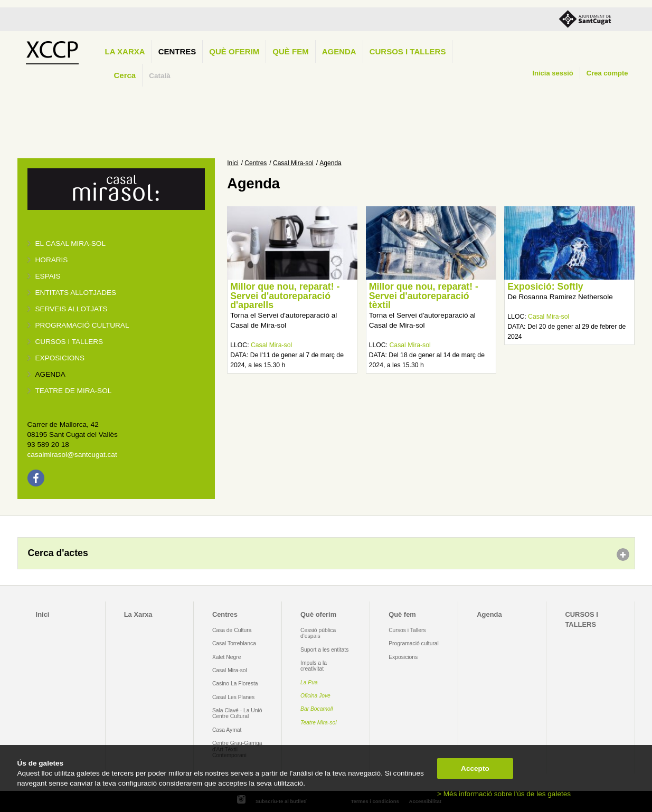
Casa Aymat (227, 730)
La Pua (309, 682)
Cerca (125, 75)
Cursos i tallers (69, 342)
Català (160, 76)
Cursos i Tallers (407, 630)
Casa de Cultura (232, 630)
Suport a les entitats (324, 650)
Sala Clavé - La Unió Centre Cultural (237, 713)
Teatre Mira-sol (319, 723)
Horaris (52, 260)
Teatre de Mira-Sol (74, 391)
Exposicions (60, 358)
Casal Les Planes (233, 697)
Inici (233, 163)
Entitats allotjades (76, 293)
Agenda (339, 51)
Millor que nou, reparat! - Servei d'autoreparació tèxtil (424, 296)
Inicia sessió (552, 73)
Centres (177, 51)
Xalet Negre (227, 657)
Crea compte (607, 73)
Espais (48, 276)
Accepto (475, 768)
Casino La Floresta (235, 684)
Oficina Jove (315, 696)
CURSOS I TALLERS (408, 51)
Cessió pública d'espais (318, 633)
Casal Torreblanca (234, 643)
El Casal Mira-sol (70, 243)
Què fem (290, 51)
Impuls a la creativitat (314, 666)
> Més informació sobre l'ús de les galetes (504, 794)
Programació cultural (82, 325)
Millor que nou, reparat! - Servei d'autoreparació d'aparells (285, 296)
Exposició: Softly (545, 286)
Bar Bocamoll (316, 709)
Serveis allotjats (72, 309)
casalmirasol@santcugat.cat (72, 455)
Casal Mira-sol (293, 163)
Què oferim (234, 51)
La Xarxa (125, 51)
